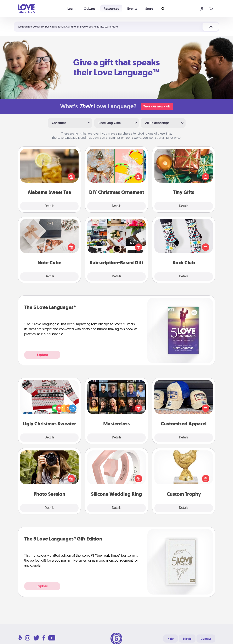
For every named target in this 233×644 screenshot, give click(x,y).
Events (132, 9)
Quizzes (90, 9)
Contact (206, 639)
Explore (42, 355)
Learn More (111, 27)
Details (49, 206)
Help (171, 639)
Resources (111, 9)
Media (187, 639)
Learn (71, 9)
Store (149, 9)
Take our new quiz (157, 106)
